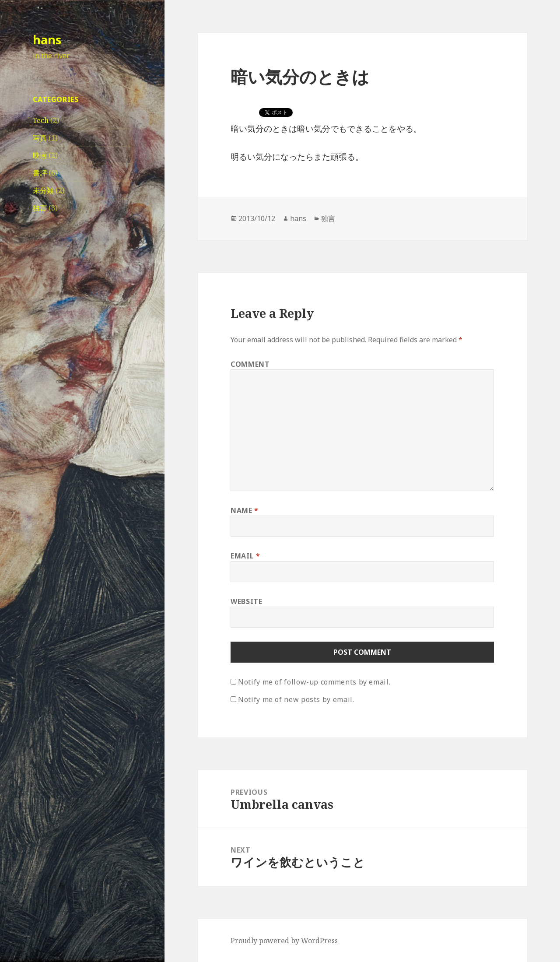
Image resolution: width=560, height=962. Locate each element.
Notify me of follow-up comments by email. (314, 682)
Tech (41, 120)
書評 (40, 173)
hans (47, 40)
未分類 (43, 190)
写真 (40, 138)
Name (245, 510)
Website (246, 601)
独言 (40, 208)
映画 (40, 155)
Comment (250, 364)
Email (245, 556)
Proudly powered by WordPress (284, 941)
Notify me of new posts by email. (296, 699)
